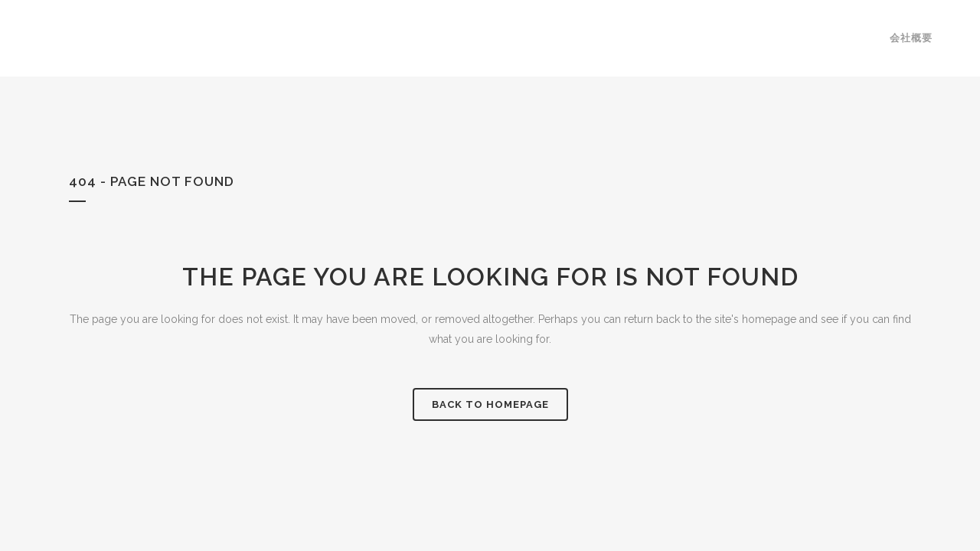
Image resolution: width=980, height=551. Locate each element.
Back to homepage (490, 404)
